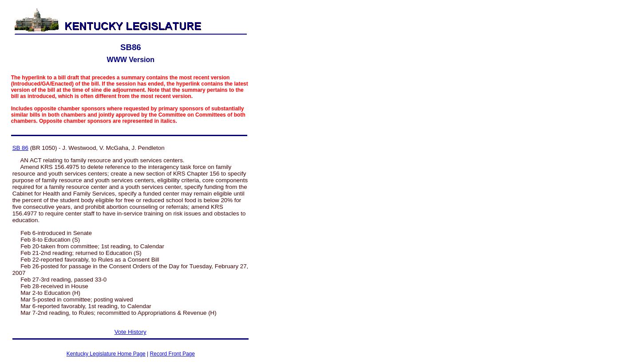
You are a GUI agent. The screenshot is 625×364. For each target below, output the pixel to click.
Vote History (131, 332)
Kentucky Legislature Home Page (106, 354)
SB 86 (20, 148)
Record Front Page (172, 354)
